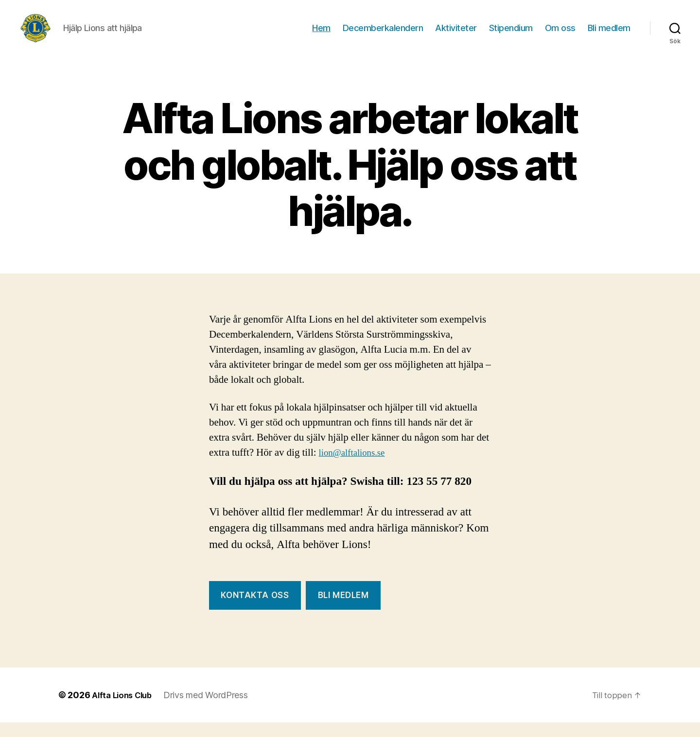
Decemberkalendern (383, 35)
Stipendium (511, 35)
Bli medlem (609, 35)
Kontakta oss (255, 610)
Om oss (560, 35)
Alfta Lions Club (125, 710)
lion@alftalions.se (356, 467)
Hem (321, 35)
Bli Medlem (343, 610)
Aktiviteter (456, 35)
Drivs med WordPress (211, 710)
